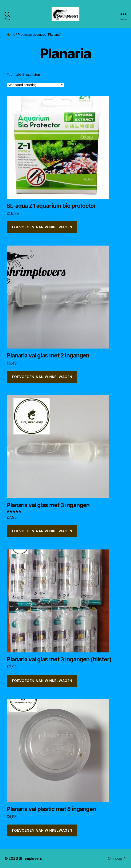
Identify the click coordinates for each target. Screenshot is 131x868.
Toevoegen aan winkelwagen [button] (42, 227)
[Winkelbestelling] (35, 85)
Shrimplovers (30, 858)
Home (11, 35)
